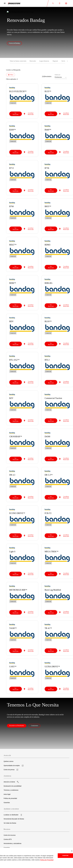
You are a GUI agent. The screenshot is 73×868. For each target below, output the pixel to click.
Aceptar (65, 856)
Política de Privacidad (47, 860)
